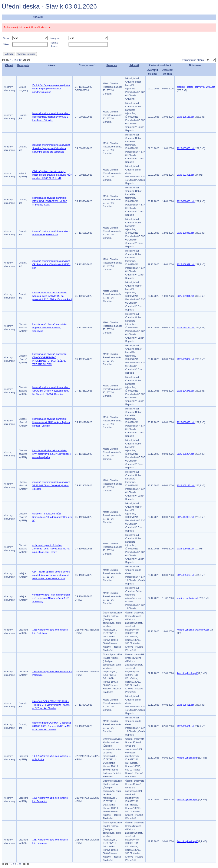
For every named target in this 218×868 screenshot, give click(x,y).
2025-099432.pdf (186, 575)
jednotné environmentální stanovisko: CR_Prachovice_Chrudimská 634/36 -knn (51, 264)
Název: (6, 44)
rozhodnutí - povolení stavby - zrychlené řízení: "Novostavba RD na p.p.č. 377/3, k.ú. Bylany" (51, 549)
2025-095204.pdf (186, 454)
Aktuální (38, 17)
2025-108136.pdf (186, 117)
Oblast (9, 65)
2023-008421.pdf (186, 705)
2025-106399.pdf (186, 264)
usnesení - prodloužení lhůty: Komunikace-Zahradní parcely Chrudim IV (52, 517)
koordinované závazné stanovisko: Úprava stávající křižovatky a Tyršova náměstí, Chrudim (51, 422)
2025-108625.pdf (186, 549)
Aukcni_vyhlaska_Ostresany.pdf (193, 630)
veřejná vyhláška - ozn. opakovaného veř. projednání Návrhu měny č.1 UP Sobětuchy (51, 598)
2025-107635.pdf (186, 148)
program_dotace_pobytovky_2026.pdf (196, 87)
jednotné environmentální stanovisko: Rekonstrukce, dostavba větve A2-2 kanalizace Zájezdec (51, 117)
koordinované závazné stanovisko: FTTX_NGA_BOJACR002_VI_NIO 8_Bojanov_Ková (50, 201)
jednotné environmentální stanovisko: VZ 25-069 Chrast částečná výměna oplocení (51, 485)
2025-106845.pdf (186, 233)
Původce (112, 65)
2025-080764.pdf (186, 328)
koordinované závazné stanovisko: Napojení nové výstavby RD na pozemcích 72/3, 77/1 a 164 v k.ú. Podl (52, 296)
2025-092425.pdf (186, 201)
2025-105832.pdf (186, 359)
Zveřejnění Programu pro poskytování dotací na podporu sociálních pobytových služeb (51, 89)
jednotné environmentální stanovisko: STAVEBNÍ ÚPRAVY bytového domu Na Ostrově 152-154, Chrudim (51, 391)
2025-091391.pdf (186, 175)
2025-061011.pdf (186, 296)
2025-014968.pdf (186, 517)
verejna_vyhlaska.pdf (188, 598)
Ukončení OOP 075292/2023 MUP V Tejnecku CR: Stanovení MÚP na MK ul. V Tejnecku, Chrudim (51, 705)
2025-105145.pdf (186, 485)
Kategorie (23, 65)
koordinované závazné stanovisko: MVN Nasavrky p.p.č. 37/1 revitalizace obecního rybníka (52, 454)
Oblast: (7, 38)
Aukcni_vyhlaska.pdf (188, 673)
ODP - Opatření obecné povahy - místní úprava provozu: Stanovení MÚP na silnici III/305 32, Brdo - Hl (52, 175)
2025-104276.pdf (186, 391)
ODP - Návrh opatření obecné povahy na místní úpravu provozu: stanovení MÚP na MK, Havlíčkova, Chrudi (51, 575)
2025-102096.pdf (186, 422)
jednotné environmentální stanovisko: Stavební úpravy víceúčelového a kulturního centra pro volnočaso (51, 148)
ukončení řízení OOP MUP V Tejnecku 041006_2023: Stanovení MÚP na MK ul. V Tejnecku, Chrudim (52, 726)
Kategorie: (55, 38)
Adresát (134, 65)
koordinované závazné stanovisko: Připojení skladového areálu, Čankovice (50, 328)
